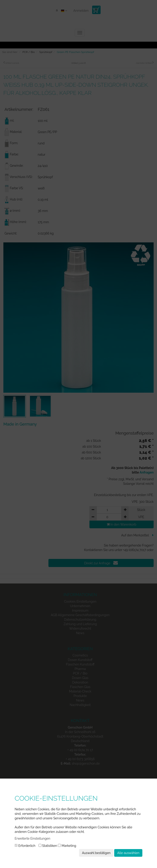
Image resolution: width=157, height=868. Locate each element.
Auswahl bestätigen (96, 853)
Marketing (67, 846)
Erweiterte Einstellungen (32, 838)
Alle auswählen (128, 853)
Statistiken (48, 846)
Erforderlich (25, 846)
